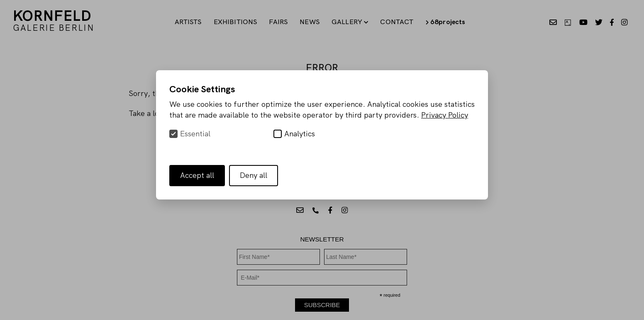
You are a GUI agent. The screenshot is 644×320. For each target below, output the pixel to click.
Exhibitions (235, 21)
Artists (188, 21)
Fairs (278, 21)
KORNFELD (54, 20)
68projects (446, 22)
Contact (397, 21)
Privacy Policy (445, 115)
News (310, 21)
